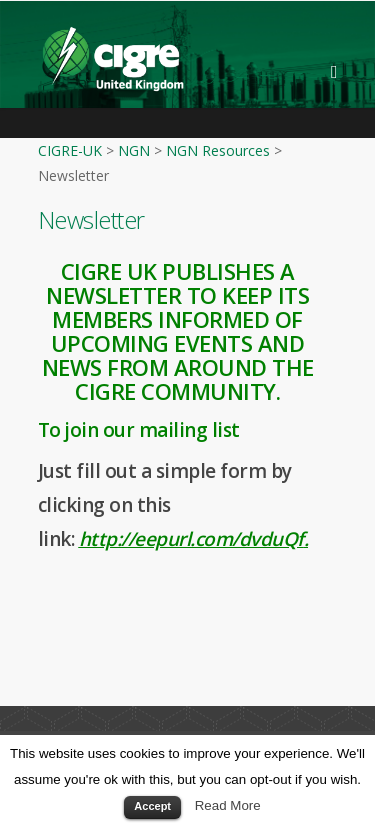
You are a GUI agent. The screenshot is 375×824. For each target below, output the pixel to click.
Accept (152, 806)
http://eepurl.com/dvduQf (191, 539)
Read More (228, 805)
